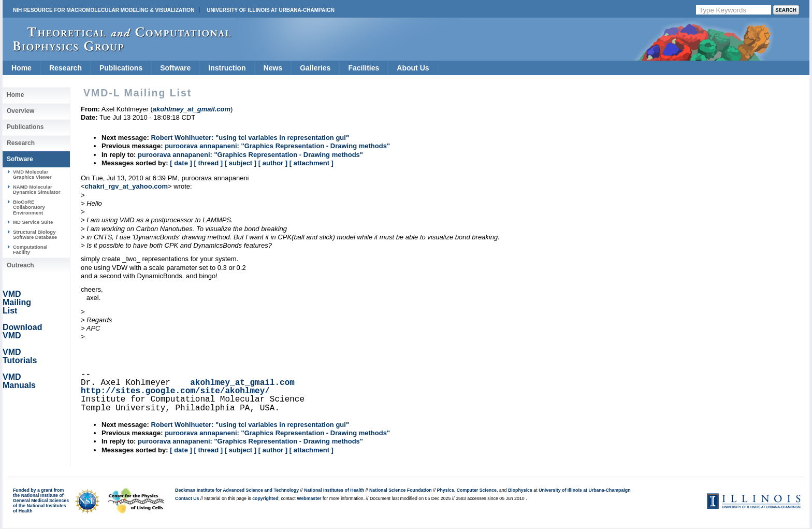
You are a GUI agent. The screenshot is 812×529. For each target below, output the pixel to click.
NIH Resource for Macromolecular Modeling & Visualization (104, 10)
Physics (446, 490)
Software (175, 68)
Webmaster (309, 498)
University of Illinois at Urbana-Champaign (271, 10)
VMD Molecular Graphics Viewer (32, 174)
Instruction (227, 68)
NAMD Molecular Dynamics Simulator (37, 189)
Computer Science (477, 490)
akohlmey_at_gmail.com (242, 383)
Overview (20, 111)
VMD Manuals (19, 381)
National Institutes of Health (334, 490)
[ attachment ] (311, 163)
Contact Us (187, 498)
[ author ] (273, 163)
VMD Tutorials (20, 356)
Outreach (20, 265)
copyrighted (265, 498)
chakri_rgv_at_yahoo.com (126, 186)
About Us (413, 68)
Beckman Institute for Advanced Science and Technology (237, 490)
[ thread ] (208, 163)
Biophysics (520, 490)
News (273, 68)
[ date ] (181, 163)
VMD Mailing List (17, 302)
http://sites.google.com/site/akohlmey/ (175, 391)
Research (66, 68)
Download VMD (22, 331)
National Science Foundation (401, 490)
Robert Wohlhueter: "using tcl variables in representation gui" (250, 138)
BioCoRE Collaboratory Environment (29, 207)
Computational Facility (30, 249)
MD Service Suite (33, 222)
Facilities (364, 68)
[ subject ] (241, 163)
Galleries (315, 68)
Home (21, 68)
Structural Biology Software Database (35, 234)
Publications (121, 68)
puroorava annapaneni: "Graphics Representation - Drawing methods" (277, 146)
